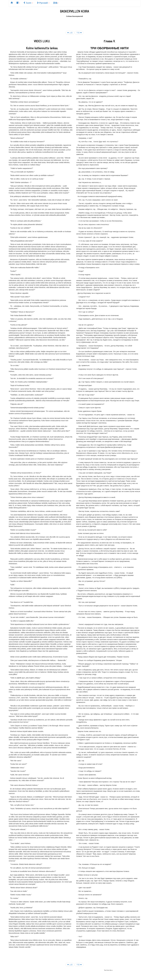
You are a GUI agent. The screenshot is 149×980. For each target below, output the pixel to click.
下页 (79, 33)
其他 (56, 3)
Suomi (28, 3)
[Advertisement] (75, 23)
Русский (43, 3)
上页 (70, 33)
